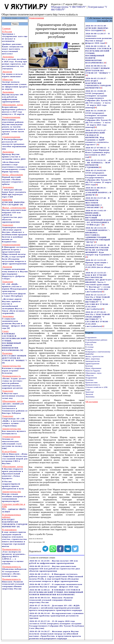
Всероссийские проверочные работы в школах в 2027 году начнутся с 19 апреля (14, 109)
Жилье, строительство (94, 356)
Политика (89, 380)
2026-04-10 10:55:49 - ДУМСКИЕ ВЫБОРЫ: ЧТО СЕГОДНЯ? (97, 28)
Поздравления (91, 378)
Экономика (90, 397)
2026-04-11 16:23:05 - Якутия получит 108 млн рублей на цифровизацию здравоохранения (53, 562)
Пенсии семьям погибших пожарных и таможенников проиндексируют (14, 496)
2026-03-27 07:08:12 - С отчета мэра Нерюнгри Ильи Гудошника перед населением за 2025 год (98, 152)
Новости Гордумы (93, 371)
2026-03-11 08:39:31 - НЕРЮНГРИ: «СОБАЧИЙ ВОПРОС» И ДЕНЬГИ (98, 191)
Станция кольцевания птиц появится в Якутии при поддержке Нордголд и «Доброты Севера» (15, 273)
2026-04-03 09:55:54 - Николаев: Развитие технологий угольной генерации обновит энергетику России (51, 600)
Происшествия (91, 382)
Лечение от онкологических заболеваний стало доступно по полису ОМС (12, 443)
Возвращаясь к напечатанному (98, 352)
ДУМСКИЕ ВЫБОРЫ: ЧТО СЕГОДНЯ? (14, 202)
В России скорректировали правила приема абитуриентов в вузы (13, 485)
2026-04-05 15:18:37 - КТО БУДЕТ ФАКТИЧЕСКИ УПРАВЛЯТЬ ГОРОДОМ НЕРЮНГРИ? (98, 83)
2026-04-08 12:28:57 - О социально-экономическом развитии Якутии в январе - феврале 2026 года (56, 585)
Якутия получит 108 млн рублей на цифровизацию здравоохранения (13, 97)
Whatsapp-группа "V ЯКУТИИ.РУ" (69, 7)
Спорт (88, 390)
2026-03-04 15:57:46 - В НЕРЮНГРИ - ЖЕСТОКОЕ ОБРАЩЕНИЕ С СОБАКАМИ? (98, 203)
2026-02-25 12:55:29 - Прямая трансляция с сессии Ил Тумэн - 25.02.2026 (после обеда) (98, 264)
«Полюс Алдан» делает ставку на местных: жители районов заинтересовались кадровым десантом (14, 382)
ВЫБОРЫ (89, 354)
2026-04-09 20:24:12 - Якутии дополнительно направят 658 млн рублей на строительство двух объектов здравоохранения (55, 569)
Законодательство (93, 361)
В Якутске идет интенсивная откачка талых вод (13, 395)
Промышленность (93, 385)
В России (89, 345)
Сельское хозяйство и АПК (96, 387)
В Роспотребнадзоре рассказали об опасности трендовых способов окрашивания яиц (14, 143)
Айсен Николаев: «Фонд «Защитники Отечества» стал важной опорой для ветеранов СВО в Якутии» (15, 457)
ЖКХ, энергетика (92, 359)
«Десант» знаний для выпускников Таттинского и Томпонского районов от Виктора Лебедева (15, 407)
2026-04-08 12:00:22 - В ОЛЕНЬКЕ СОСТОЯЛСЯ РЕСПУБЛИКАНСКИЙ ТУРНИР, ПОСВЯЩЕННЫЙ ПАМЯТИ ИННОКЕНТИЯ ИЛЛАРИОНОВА (56, 592)
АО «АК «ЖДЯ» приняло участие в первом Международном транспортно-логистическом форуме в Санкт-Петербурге (14, 289)
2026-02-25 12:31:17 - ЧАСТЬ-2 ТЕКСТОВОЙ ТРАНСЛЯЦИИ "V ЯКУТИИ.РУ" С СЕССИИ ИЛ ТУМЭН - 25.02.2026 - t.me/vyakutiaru (98, 302)
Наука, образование (93, 368)
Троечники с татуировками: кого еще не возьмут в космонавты (15, 36)
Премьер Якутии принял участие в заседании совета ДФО (14, 155)
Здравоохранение (92, 364)
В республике (91, 342)
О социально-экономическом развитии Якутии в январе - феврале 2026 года (14, 322)
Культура (89, 366)
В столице (90, 347)
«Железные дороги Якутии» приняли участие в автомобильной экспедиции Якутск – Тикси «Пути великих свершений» (13, 306)
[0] (21, 205)
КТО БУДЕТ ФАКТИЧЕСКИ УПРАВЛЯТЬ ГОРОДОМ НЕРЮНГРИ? (15, 521)
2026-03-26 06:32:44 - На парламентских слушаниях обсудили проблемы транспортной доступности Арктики (56, 616)
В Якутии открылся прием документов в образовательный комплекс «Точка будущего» (13, 472)
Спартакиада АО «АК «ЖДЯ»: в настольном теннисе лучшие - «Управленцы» (14, 421)
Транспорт (90, 392)
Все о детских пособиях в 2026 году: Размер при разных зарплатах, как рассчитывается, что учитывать (14, 63)
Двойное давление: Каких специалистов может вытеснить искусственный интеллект (13, 49)
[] (104, 30)
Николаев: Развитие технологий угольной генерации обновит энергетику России (13, 584)
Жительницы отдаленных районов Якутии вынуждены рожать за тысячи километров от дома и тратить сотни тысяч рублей (13, 126)
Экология (89, 394)
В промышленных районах (96, 340)
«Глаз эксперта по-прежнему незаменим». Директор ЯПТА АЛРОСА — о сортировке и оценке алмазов (14, 556)
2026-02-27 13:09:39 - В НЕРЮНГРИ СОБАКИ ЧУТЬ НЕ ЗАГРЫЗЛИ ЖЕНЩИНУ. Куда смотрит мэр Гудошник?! (98, 250)
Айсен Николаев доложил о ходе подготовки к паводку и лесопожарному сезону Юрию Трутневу (14, 167)
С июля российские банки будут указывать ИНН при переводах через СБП (14, 192)
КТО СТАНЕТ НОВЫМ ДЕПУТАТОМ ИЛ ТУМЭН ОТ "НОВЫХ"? (14, 357)
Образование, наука (93, 373)
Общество (90, 375)
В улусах (89, 349)
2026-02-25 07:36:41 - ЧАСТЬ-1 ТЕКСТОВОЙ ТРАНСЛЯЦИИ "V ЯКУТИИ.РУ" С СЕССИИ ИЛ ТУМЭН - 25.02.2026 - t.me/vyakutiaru (98, 319)
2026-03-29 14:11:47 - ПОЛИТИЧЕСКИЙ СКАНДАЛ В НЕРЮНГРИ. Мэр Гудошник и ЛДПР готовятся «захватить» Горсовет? (97, 137)
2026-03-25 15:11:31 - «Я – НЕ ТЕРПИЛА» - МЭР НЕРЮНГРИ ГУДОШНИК (98, 164)
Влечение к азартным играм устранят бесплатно (13, 369)
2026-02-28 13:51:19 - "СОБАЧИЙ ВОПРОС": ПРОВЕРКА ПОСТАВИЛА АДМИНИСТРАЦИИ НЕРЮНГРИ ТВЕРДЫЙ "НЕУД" (98, 235)
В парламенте (91, 337)
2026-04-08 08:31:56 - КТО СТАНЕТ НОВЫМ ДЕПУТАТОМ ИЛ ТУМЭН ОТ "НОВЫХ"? (98, 69)
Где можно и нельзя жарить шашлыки (12, 74)
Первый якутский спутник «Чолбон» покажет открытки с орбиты (13, 179)
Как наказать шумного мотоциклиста (14, 431)
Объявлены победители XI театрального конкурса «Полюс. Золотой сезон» (14, 571)
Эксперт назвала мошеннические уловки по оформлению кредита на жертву (15, 84)
